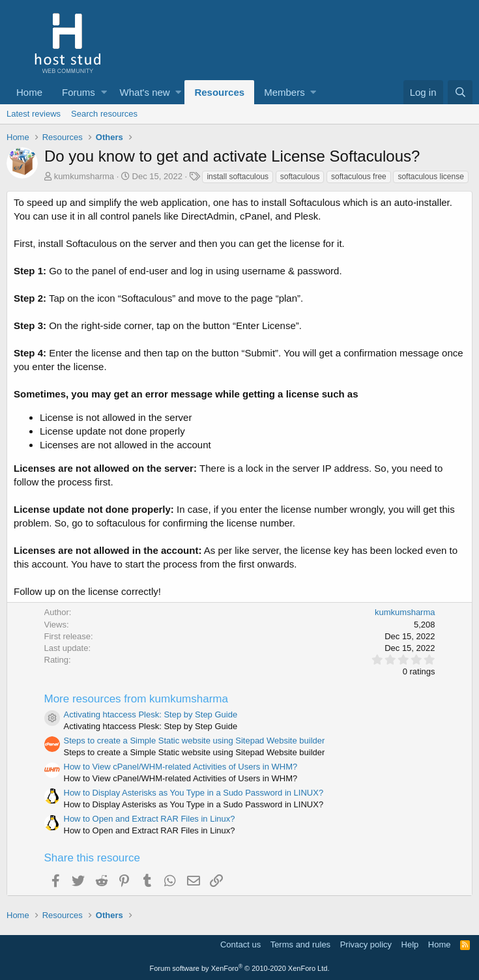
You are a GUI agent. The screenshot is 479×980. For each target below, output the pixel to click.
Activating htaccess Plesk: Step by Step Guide (151, 714)
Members (284, 92)
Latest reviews (34, 114)
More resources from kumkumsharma (136, 699)
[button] (104, 92)
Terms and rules (300, 944)
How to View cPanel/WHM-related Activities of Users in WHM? (181, 767)
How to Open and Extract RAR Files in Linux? (150, 819)
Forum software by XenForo (240, 968)
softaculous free (359, 177)
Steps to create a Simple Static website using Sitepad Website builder (195, 741)
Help (410, 944)
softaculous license (430, 177)
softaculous (300, 177)
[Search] (460, 92)
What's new (145, 92)
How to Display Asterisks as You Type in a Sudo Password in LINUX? (194, 793)
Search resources (104, 114)
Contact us (240, 944)
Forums (79, 92)
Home (29, 92)
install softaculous (238, 177)
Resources (219, 92)
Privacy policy (366, 944)
